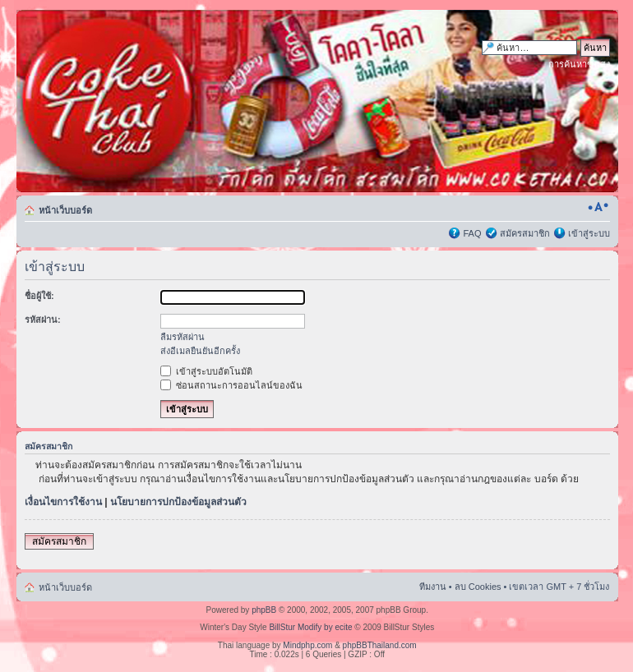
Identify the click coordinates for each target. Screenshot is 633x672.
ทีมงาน (433, 587)
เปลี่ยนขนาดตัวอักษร (598, 207)
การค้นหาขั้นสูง (579, 64)
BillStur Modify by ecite (310, 627)
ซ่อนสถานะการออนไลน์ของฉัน (231, 385)
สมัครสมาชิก (525, 233)
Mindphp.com (307, 645)
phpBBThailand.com (380, 645)
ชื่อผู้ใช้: (39, 296)
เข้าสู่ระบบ (589, 233)
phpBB (264, 610)
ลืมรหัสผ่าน (183, 337)
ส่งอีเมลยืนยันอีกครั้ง (200, 351)
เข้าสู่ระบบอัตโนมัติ (206, 371)
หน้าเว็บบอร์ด (65, 210)
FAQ (472, 233)
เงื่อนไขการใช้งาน (63, 502)
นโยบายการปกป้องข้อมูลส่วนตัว (178, 502)
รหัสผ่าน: (43, 320)
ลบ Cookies (478, 587)
